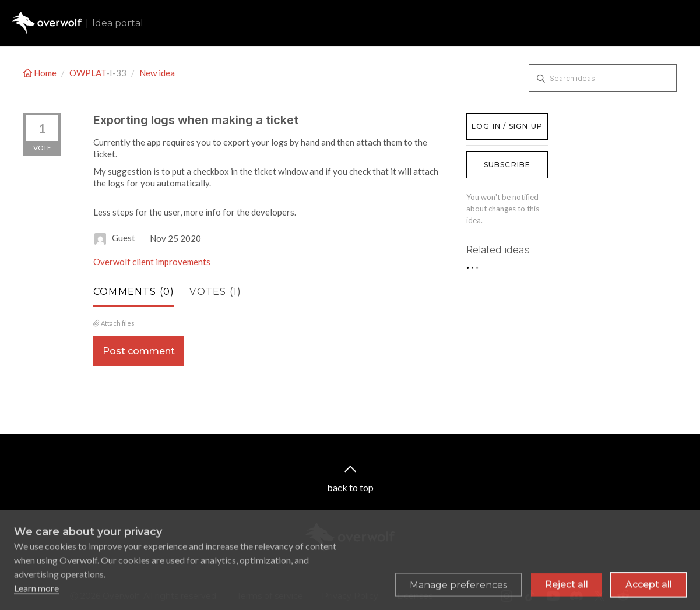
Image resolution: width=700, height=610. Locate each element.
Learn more (36, 593)
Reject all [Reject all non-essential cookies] (567, 589)
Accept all (649, 589)
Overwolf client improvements (152, 262)
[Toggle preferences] (458, 590)
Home (41, 73)
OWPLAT (88, 73)
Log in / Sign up (496, 119)
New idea (157, 73)
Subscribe (507, 165)
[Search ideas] (603, 78)
